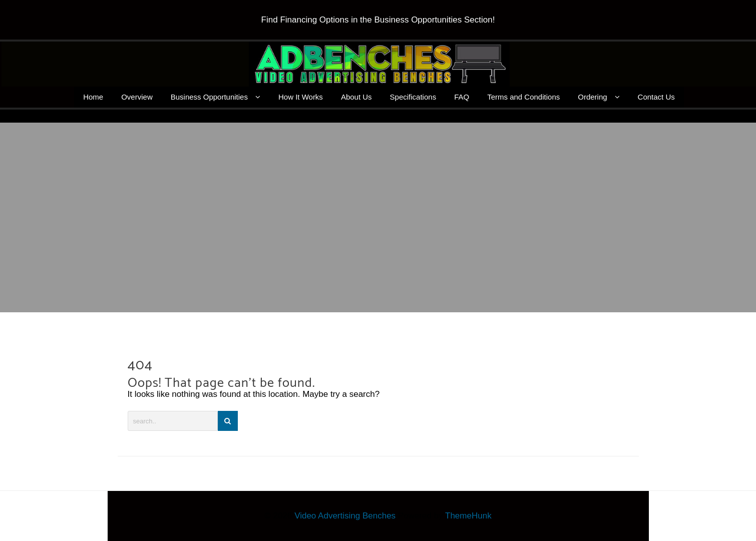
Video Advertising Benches (345, 516)
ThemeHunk (468, 516)
